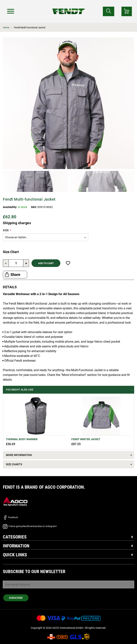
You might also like (20, 390)
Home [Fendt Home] (6, 27)
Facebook (10, 517)
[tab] (68, 390)
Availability (10, 207)
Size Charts (14, 464)
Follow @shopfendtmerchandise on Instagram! (30, 526)
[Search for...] (109, 11)
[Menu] (11, 11)
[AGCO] (15, 501)
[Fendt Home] (69, 8)
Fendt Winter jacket (86, 439)
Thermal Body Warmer (22, 439)
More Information (19, 455)
